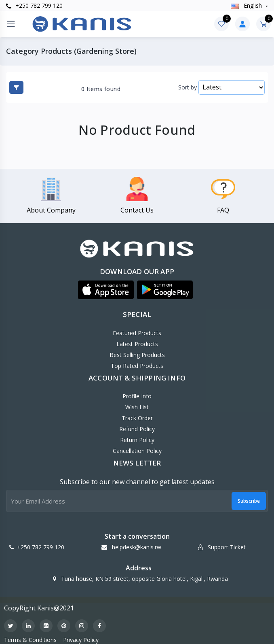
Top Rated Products (137, 366)
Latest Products (137, 344)
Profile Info (137, 396)
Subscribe (249, 501)
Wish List (137, 407)
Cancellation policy (137, 451)
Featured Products (137, 333)
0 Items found (101, 89)
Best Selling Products (137, 355)
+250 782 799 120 (34, 5)
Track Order (137, 418)
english (247, 5)
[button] (106, 290)
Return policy (137, 440)
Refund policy (137, 429)
